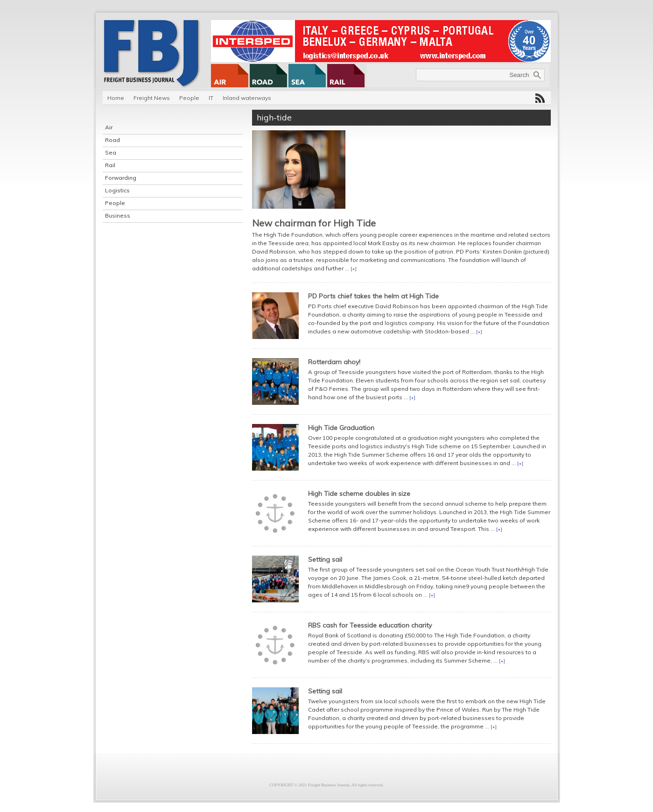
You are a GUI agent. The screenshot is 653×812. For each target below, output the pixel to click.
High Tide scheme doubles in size (359, 494)
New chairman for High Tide (314, 223)
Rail (110, 165)
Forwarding (121, 178)
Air (109, 127)
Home (116, 98)
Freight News (152, 98)
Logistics (117, 190)
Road (112, 140)
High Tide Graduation (341, 428)
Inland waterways (247, 98)
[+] (354, 269)
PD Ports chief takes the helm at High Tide (373, 296)
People (189, 98)
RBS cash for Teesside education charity (370, 625)
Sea (111, 152)
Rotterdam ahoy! (334, 362)
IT (211, 98)
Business (118, 215)
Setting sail (325, 559)
